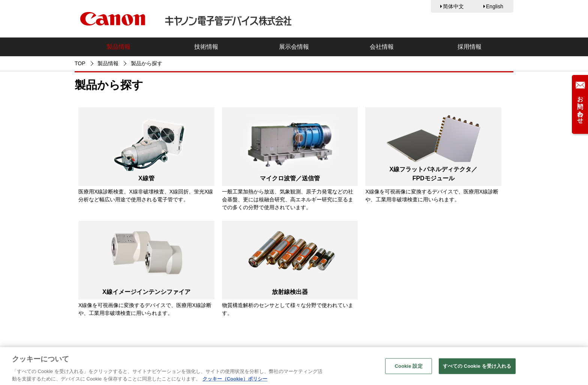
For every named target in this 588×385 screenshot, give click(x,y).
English (495, 6)
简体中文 (453, 6)
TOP (80, 63)
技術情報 (206, 47)
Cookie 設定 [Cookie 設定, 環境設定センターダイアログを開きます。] (409, 368)
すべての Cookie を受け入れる (477, 368)
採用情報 (469, 47)
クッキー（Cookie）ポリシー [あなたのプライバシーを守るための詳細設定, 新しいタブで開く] (235, 381)
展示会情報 (294, 47)
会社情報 (382, 47)
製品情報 (118, 47)
